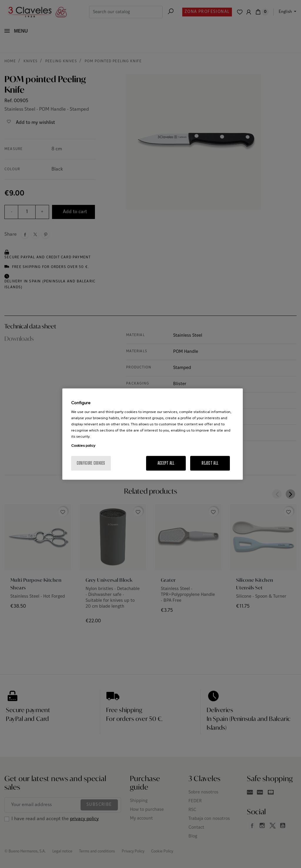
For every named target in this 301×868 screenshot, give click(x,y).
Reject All (210, 463)
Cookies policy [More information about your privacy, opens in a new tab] (83, 446)
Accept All (166, 463)
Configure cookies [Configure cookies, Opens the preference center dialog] (91, 463)
